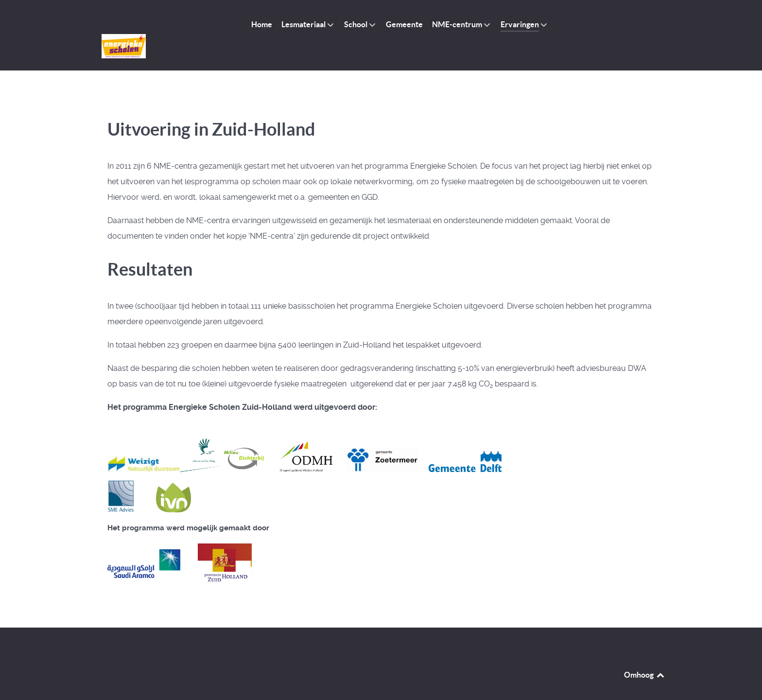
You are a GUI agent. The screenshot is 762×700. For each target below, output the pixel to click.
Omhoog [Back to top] (645, 653)
